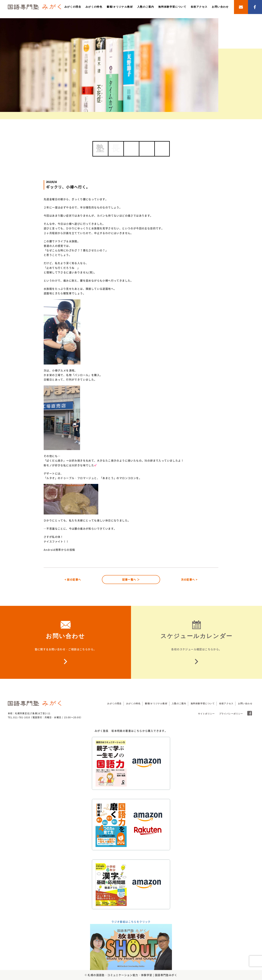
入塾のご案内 (146, 7)
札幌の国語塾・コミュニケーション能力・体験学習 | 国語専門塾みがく (132, 975)
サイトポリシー (206, 714)
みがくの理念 (73, 7)
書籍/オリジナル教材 (120, 7)
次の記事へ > (189, 579)
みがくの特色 (94, 7)
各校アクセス (199, 7)
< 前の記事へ (73, 579)
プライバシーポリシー (231, 714)
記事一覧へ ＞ (131, 579)
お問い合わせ (220, 7)
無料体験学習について (172, 7)
